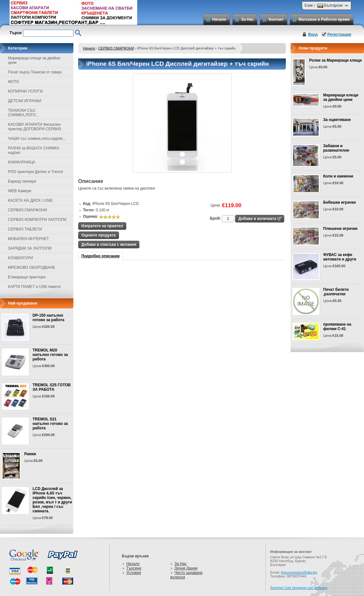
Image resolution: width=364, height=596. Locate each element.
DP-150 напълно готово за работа (48, 318)
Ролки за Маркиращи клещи (335, 60)
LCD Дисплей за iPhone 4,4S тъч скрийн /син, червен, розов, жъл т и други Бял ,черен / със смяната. (52, 500)
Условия (134, 573)
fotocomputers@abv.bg (299, 572)
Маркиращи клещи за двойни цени (341, 97)
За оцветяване (337, 120)
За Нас (248, 19)
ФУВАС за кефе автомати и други (340, 257)
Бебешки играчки (339, 202)
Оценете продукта (99, 235)
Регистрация (339, 34)
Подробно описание (100, 256)
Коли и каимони (338, 176)
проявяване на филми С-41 (337, 327)
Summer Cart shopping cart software (299, 588)
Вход (313, 34)
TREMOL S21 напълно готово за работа (50, 424)
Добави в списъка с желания (109, 245)
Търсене (134, 568)
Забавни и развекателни (336, 148)
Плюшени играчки (340, 229)
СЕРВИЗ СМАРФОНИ (116, 48)
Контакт (276, 19)
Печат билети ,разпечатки (336, 292)
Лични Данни (186, 568)
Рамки (30, 454)
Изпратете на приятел (102, 226)
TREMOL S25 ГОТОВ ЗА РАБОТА (52, 387)
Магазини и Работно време (324, 19)
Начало (219, 19)
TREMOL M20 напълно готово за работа (50, 355)
